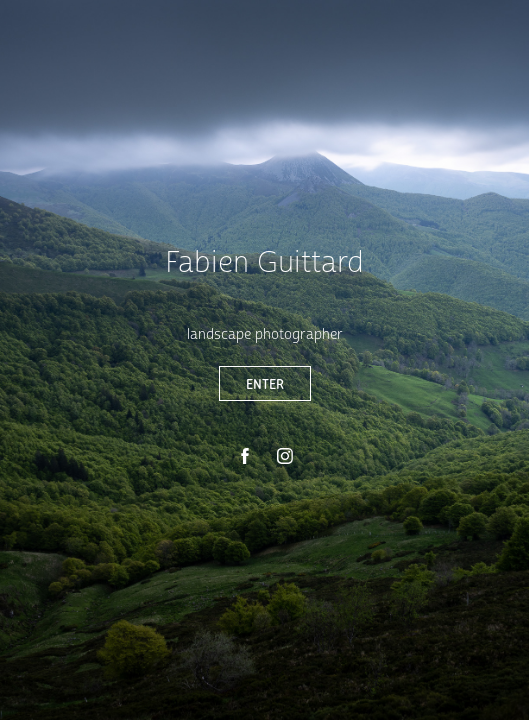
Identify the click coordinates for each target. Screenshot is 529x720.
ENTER (265, 383)
